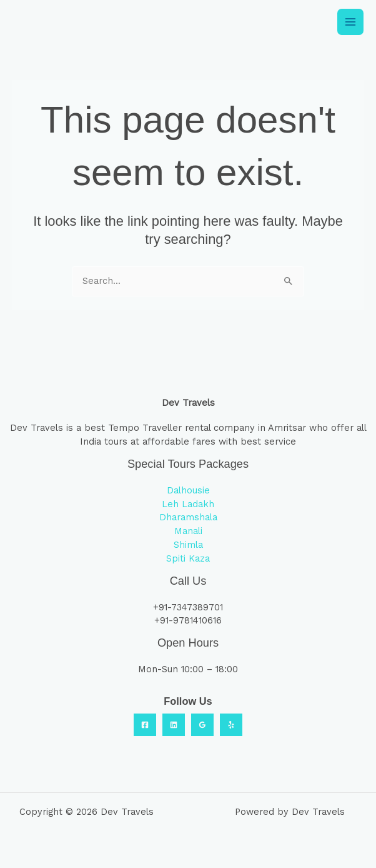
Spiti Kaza (188, 558)
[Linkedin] (174, 725)
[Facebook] (145, 725)
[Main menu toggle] (350, 22)
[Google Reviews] (202, 725)
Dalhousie (188, 490)
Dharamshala (188, 517)
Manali (188, 531)
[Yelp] (231, 725)
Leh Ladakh (188, 504)
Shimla (188, 545)
